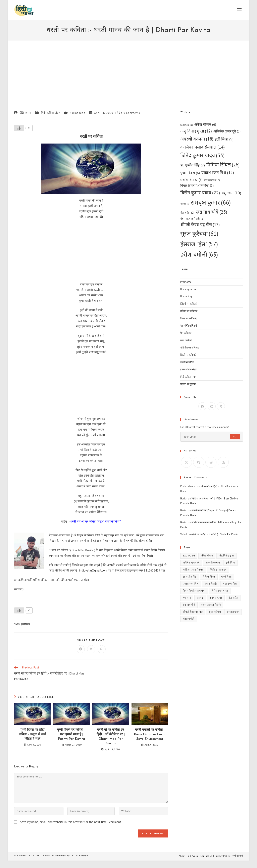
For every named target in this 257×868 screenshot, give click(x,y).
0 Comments (132, 113)
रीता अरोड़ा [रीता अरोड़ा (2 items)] (187, 213)
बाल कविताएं (186, 340)
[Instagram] (212, 406)
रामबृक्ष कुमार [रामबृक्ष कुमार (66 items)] (211, 202)
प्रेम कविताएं (186, 333)
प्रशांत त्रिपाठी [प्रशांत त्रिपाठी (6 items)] (191, 180)
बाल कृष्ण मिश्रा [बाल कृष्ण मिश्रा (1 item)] (212, 180)
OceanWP (81, 856)
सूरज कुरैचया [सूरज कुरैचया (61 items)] (199, 234)
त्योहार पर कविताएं (189, 311)
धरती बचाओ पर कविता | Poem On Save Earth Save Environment (150, 734)
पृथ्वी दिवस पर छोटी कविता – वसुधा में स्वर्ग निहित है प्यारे (32, 734)
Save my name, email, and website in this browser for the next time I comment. (71, 822)
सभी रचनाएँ (238, 856)
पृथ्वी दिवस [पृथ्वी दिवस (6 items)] (190, 173)
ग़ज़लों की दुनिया (188, 384)
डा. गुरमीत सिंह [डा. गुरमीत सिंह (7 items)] (193, 165)
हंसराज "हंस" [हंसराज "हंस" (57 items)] (199, 244)
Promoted (186, 282)
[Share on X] (91, 649)
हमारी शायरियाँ (187, 362)
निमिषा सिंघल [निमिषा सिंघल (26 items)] (223, 165)
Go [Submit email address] (235, 437)
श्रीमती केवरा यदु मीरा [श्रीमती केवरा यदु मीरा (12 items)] (200, 225)
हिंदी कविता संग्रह (50, 113)
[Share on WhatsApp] (102, 649)
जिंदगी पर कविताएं (189, 304)
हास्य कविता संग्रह (189, 369)
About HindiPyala (188, 856)
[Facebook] (202, 406)
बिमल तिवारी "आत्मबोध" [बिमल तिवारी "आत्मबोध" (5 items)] (197, 186)
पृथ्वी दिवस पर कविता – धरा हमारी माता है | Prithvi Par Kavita (71, 734)
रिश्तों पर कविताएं (188, 355)
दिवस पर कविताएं (188, 318)
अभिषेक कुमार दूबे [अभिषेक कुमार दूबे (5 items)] (227, 131)
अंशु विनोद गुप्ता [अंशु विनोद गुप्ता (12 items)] (196, 131)
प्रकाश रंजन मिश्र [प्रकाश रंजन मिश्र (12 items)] (218, 173)
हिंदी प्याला (25, 113)
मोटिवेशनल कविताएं (190, 348)
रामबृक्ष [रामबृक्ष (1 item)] (185, 204)
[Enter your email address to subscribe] (212, 437)
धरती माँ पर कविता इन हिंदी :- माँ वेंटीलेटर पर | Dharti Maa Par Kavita (111, 737)
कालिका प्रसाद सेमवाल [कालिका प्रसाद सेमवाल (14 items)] (202, 147)
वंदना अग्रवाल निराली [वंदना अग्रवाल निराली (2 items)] (192, 219)
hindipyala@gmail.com (92, 570)
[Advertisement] (128, 81)
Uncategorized (188, 289)
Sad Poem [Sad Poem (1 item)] (187, 125)
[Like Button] (19, 128)
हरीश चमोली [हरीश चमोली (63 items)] (199, 254)
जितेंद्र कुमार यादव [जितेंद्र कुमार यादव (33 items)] (202, 155)
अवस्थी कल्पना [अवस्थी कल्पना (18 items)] (197, 139)
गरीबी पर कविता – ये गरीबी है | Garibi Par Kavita (215, 534)
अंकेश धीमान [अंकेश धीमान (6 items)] (205, 124)
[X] (221, 406)
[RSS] (223, 462)
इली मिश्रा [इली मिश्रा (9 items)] (224, 139)
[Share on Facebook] (81, 649)
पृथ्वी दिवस (25, 624)
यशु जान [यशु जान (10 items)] (231, 193)
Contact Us (206, 856)
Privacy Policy (222, 856)
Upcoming (186, 296)
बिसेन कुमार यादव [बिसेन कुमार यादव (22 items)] (200, 193)
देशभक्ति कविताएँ (189, 326)
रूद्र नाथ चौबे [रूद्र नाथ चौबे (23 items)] (211, 212)
